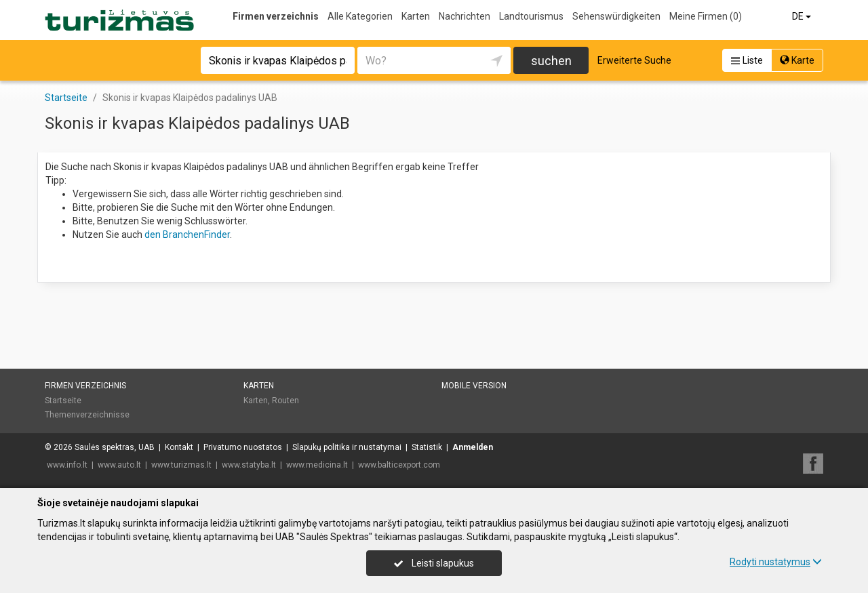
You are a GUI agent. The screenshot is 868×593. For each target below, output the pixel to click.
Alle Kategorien (360, 16)
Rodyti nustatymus (776, 562)
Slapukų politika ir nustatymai (347, 447)
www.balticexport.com (399, 465)
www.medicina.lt (317, 465)
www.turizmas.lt (181, 465)
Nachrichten (465, 16)
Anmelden (473, 447)
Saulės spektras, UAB (115, 447)
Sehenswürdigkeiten (616, 16)
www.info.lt (67, 465)
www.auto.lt (119, 465)
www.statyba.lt (249, 465)
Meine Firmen (706, 16)
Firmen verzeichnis (276, 16)
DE (803, 16)
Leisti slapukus (434, 563)
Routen (285, 401)
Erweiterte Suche (634, 60)
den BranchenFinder (187, 234)
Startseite (63, 401)
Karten (416, 16)
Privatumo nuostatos (243, 447)
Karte (797, 60)
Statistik (427, 447)
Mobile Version (474, 386)
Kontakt (179, 447)
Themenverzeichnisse (87, 415)
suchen (551, 61)
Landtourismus (531, 16)
